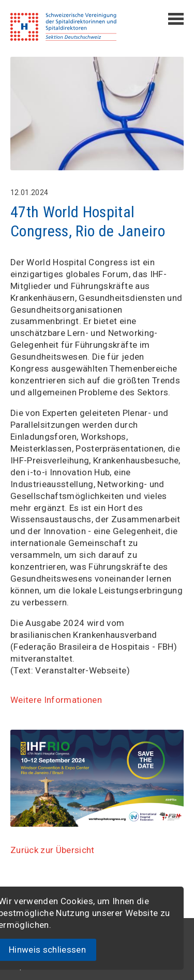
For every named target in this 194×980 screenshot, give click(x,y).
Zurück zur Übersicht (53, 850)
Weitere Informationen (56, 700)
